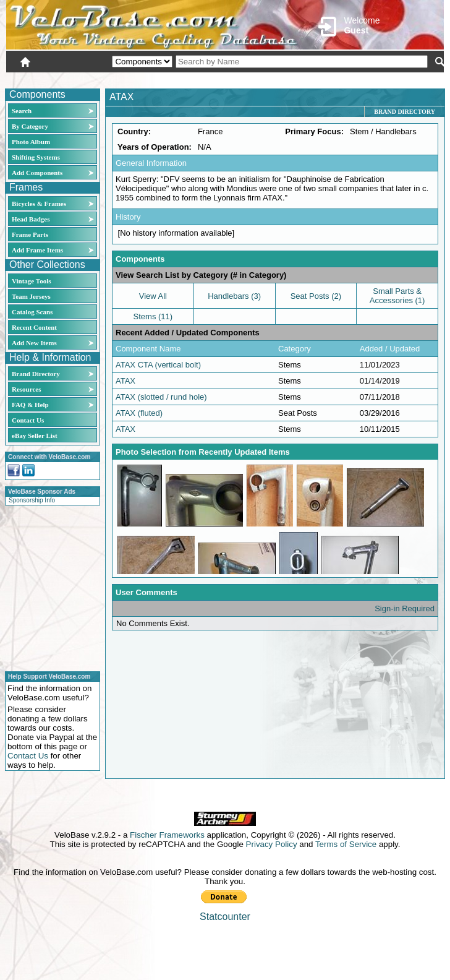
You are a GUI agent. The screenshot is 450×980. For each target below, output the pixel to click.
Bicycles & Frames (40, 204)
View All (153, 296)
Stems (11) (153, 316)
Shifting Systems (36, 157)
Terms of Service (346, 844)
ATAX (125, 381)
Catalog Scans (32, 312)
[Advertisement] (49, 587)
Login (334, 79)
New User (375, 79)
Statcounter (225, 917)
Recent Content (34, 327)
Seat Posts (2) (316, 296)
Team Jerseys (31, 296)
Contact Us (28, 420)
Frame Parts (30, 234)
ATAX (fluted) (139, 413)
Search (22, 111)
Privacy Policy (272, 844)
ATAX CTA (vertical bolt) (158, 365)
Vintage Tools (31, 281)
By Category (30, 126)
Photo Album (31, 142)
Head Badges (31, 219)
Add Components (37, 173)
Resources (26, 389)
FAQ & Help (30, 405)
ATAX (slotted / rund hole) (161, 397)
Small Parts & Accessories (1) (397, 296)
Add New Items (34, 343)
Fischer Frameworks (167, 835)
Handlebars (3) (234, 296)
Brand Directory (36, 374)
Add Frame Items (37, 250)
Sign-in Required (405, 608)
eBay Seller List (35, 436)
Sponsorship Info (32, 500)
